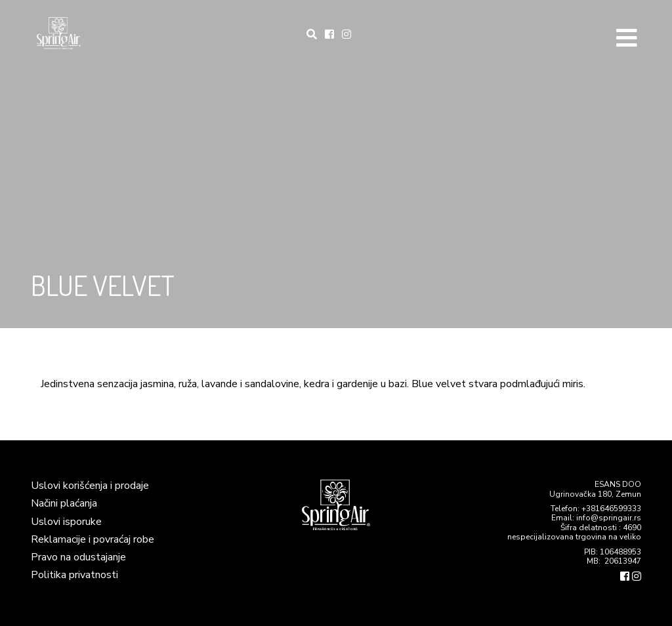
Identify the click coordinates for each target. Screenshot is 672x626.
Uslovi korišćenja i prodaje (90, 486)
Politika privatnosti (74, 575)
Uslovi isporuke (66, 522)
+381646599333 (611, 509)
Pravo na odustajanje (78, 557)
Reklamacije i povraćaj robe (93, 539)
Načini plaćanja (64, 503)
